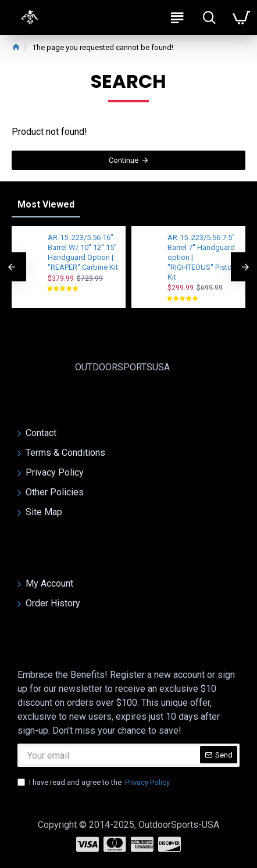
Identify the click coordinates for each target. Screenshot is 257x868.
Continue (124, 160)
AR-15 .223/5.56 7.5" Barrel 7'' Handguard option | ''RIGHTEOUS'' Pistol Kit (201, 257)
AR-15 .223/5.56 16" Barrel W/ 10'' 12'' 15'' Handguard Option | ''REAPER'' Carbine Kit (83, 252)
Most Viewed (46, 204)
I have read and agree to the (94, 783)
